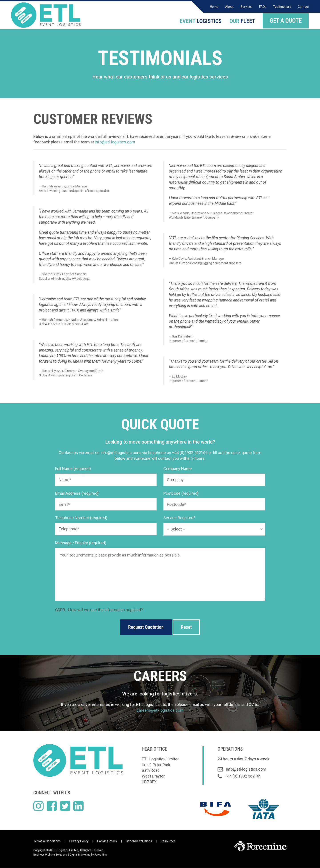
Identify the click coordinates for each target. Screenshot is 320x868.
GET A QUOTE (286, 21)
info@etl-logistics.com (115, 142)
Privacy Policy (79, 841)
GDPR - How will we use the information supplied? (99, 610)
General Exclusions (139, 841)
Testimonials (282, 7)
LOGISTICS (198, 21)
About (229, 7)
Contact (303, 7)
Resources (168, 841)
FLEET (241, 21)
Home (214, 7)
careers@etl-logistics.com (160, 710)
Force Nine (101, 855)
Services (246, 7)
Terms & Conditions (47, 841)
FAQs (263, 7)
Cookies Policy (107, 841)
